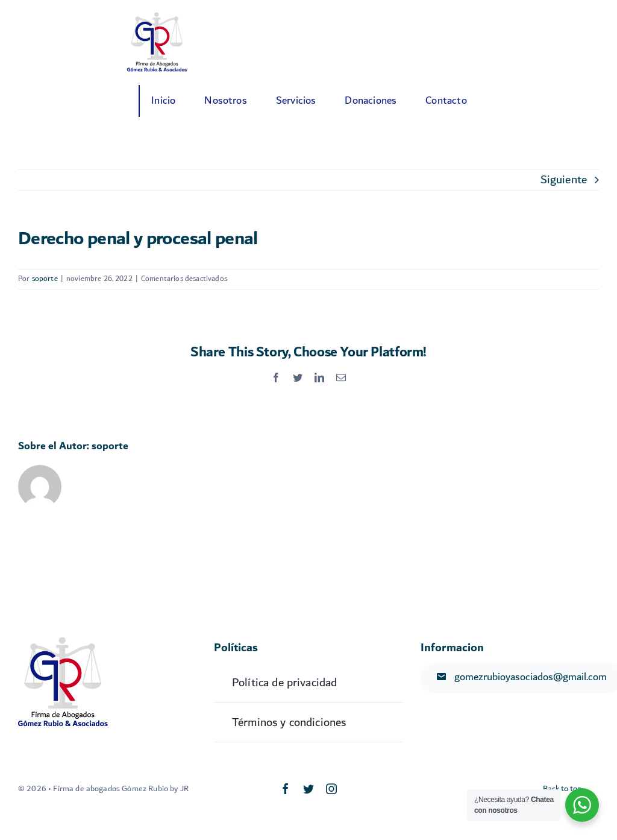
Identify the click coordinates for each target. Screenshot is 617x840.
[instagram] (331, 789)
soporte (45, 279)
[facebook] (286, 789)
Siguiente (564, 180)
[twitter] (308, 789)
